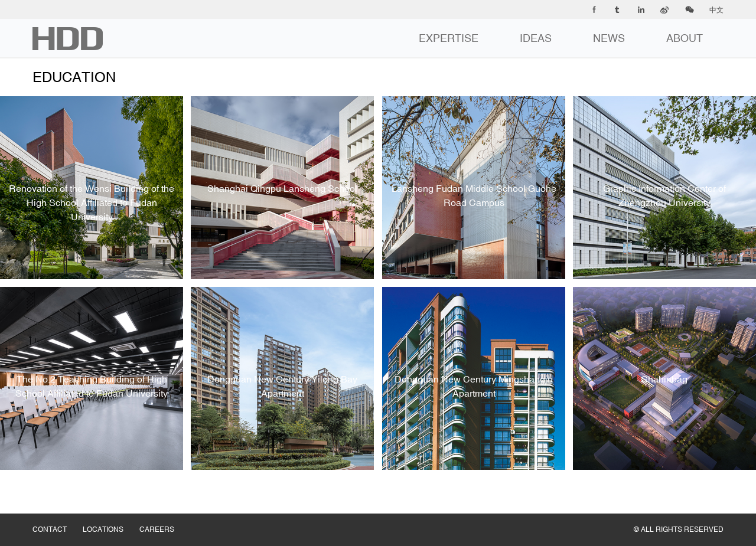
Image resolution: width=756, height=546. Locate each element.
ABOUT (685, 38)
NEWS (609, 38)
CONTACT (58, 518)
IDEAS (536, 38)
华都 (68, 39)
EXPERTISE (449, 38)
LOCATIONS (111, 518)
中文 (716, 10)
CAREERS (165, 518)
